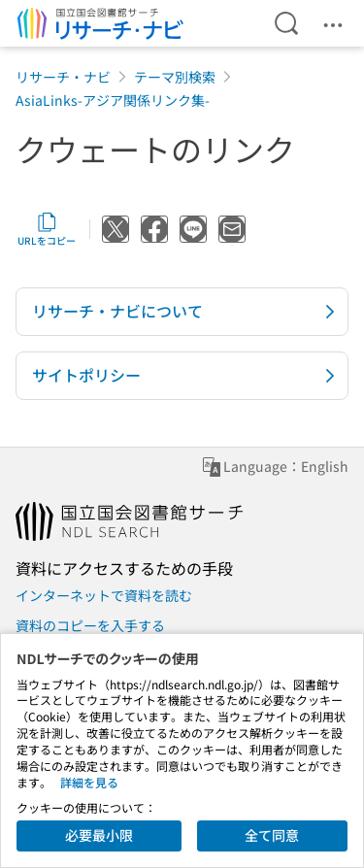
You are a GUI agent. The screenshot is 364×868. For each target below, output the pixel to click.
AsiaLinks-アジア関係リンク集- (113, 100)
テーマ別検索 (175, 77)
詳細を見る (89, 782)
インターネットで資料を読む (104, 595)
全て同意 (272, 835)
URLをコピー (47, 229)
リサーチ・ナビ (63, 77)
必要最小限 (99, 835)
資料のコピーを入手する (90, 625)
